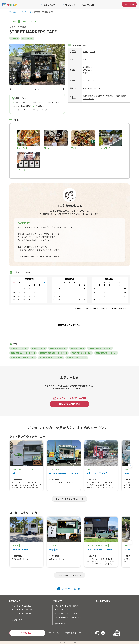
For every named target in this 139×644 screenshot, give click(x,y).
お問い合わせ (129, 4)
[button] (11, 89)
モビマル (13, 12)
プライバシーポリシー (55, 633)
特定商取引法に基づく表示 (73, 633)
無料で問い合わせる (70, 404)
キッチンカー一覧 (25, 12)
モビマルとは (88, 633)
